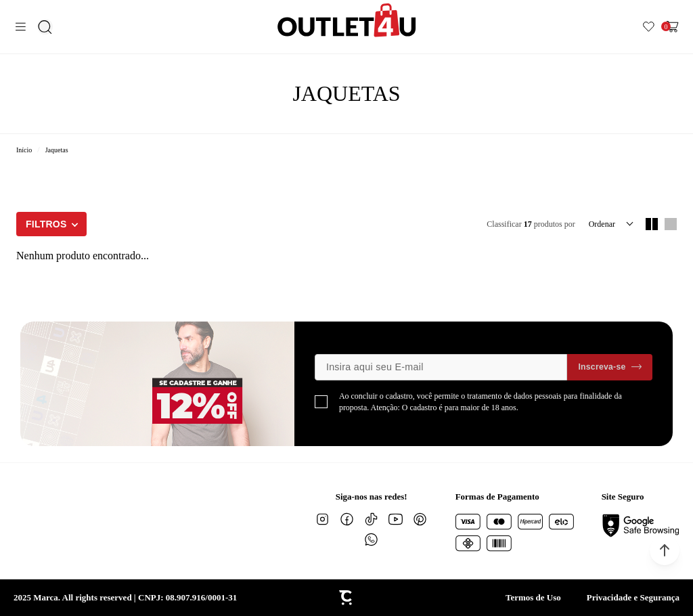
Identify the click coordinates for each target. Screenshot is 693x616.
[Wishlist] (649, 27)
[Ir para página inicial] (24, 150)
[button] (665, 550)
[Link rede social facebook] (347, 519)
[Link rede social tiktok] (372, 519)
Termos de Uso (533, 597)
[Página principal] (347, 20)
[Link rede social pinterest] (420, 519)
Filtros (46, 224)
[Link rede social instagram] (323, 519)
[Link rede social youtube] (396, 519)
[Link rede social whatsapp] (372, 540)
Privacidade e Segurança (633, 597)
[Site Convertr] (346, 598)
